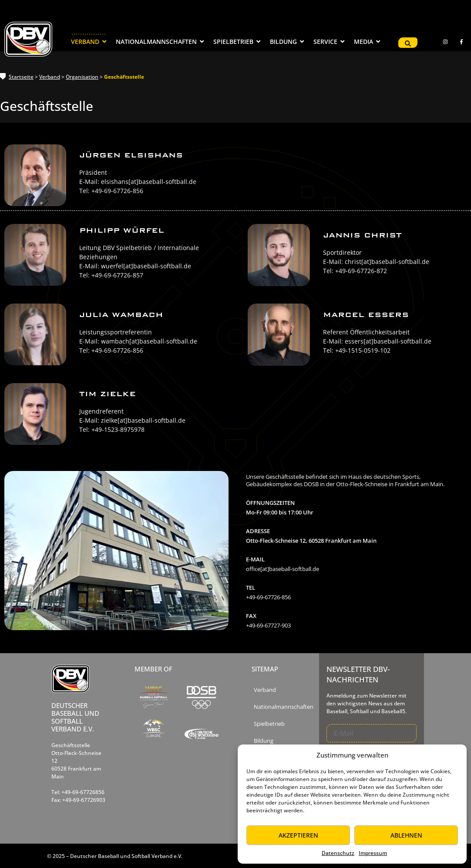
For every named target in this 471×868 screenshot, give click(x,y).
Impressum (373, 853)
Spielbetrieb (269, 724)
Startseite (21, 77)
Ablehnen (406, 835)
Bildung (264, 741)
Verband (50, 77)
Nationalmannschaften (284, 707)
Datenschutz (338, 853)
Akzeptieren (298, 835)
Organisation (82, 77)
